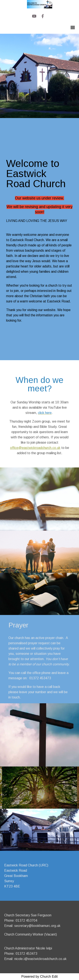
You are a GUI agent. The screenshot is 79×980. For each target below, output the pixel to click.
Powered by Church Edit (39, 977)
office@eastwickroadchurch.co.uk (35, 448)
